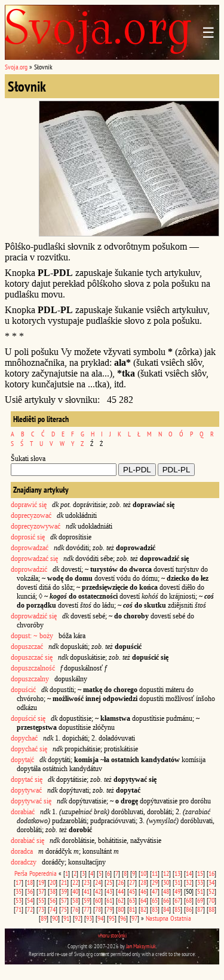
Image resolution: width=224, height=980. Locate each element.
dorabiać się (27, 841)
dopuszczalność (33, 668)
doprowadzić (29, 569)
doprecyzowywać (36, 526)
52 (211, 891)
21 (64, 882)
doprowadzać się (34, 559)
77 (87, 909)
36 (30, 891)
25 (109, 882)
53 (19, 900)
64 (143, 900)
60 (98, 900)
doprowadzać (30, 548)
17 (19, 882)
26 (121, 882)
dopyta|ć (22, 760)
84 (166, 909)
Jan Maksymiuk (141, 946)
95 (112, 918)
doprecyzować (31, 515)
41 (87, 891)
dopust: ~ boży (32, 636)
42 (98, 891)
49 (177, 891)
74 (53, 909)
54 (30, 900)
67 (177, 900)
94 (100, 918)
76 (75, 909)
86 (189, 909)
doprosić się (28, 537)
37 (41, 891)
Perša (21, 873)
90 (55, 918)
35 (19, 891)
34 (211, 882)
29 (155, 882)
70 (211, 900)
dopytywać (26, 790)
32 (189, 882)
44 (121, 891)
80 (121, 909)
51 (200, 891)
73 (41, 909)
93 (89, 918)
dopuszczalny (30, 679)
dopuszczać (27, 647)
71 (19, 909)
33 (200, 882)
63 (132, 900)
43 (109, 891)
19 (41, 882)
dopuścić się (28, 718)
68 (189, 900)
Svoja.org (16, 67)
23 (87, 882)
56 (53, 900)
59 (87, 900)
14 (189, 873)
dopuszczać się (32, 657)
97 (134, 918)
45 (132, 891)
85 (177, 909)
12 (166, 873)
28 (143, 882)
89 (44, 918)
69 (200, 900)
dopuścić (23, 690)
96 (123, 918)
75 (64, 909)
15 (200, 873)
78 (98, 909)
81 (132, 909)
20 (53, 882)
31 (177, 882)
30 (166, 882)
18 (30, 882)
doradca (22, 851)
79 (109, 909)
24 (98, 882)
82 (143, 909)
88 (211, 909)
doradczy (24, 862)
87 (200, 909)
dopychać (24, 738)
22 (75, 882)
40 (75, 891)
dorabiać (23, 812)
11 (155, 873)
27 (132, 882)
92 (78, 918)
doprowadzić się (34, 616)
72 (30, 909)
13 (177, 873)
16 (211, 873)
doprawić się (29, 505)
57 (64, 900)
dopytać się (27, 779)
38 (53, 891)
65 (155, 900)
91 (66, 918)
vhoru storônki (112, 935)
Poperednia (43, 873)
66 (166, 900)
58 (75, 900)
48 (166, 891)
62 (121, 900)
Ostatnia (181, 918)
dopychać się (29, 749)
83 (155, 909)
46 (143, 891)
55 (41, 900)
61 (109, 900)
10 (143, 873)
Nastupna (157, 918)
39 (64, 891)
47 (155, 891)
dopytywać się (31, 801)
